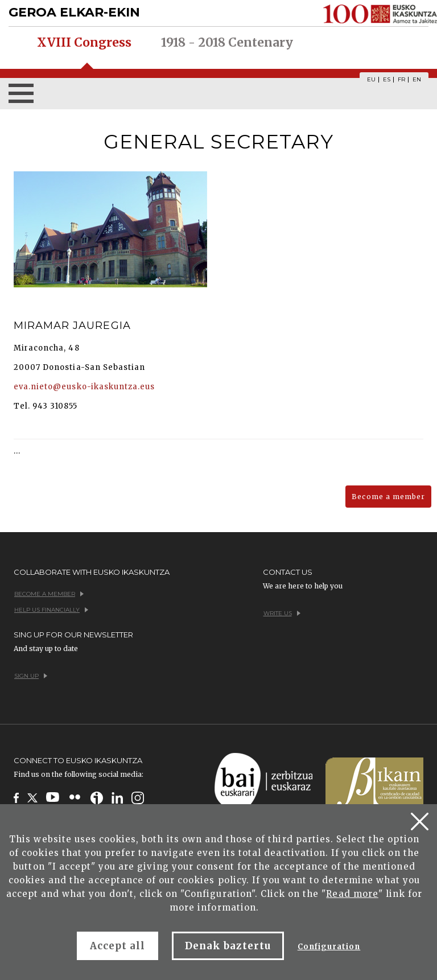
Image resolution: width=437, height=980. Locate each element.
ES (387, 80)
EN (417, 80)
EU (371, 80)
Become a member (388, 497)
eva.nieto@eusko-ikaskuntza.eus (84, 387)
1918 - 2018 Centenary (227, 43)
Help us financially (51, 610)
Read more (352, 894)
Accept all (118, 946)
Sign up (31, 676)
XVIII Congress (84, 43)
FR (401, 80)
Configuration (329, 947)
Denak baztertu (228, 946)
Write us (282, 613)
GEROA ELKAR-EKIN (74, 12)
